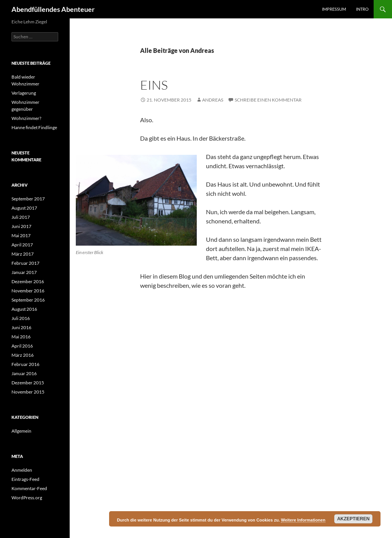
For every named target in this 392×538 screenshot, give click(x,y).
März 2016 (23, 355)
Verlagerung (24, 93)
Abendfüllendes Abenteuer (53, 9)
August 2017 (24, 208)
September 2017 (28, 199)
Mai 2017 (21, 235)
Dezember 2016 (28, 281)
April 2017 (22, 245)
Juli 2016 (21, 318)
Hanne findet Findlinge (34, 127)
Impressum (334, 9)
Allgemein (21, 431)
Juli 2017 (21, 217)
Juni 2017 (21, 226)
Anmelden (22, 470)
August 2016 (24, 309)
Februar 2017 (25, 263)
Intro (362, 9)
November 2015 (28, 392)
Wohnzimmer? (26, 118)
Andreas (213, 100)
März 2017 (23, 254)
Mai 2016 (21, 337)
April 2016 (22, 346)
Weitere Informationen (303, 520)
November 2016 (28, 291)
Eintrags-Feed (25, 479)
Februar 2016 (25, 364)
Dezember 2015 (28, 383)
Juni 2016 (21, 327)
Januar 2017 (24, 272)
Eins (154, 85)
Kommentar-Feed (29, 488)
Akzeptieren (354, 519)
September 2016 (28, 300)
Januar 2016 (24, 373)
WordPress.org (27, 498)
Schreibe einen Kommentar (268, 100)
